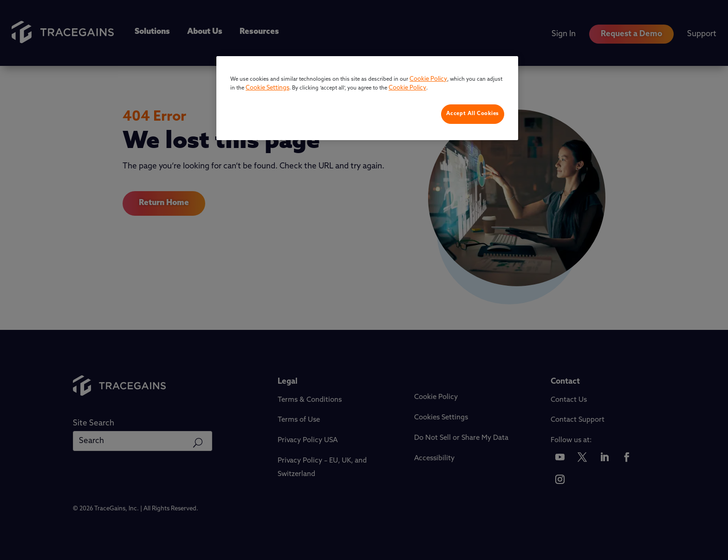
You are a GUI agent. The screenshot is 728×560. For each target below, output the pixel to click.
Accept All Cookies (473, 114)
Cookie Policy (428, 79)
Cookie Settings (267, 88)
